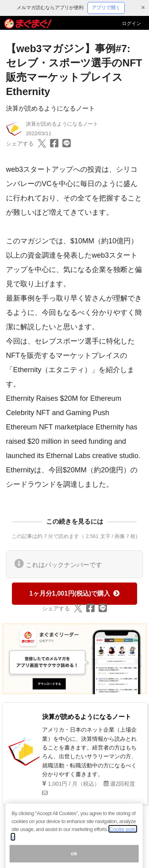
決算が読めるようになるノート (50, 108)
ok (74, 859)
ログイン (132, 23)
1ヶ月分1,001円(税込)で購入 (75, 593)
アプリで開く (106, 8)
